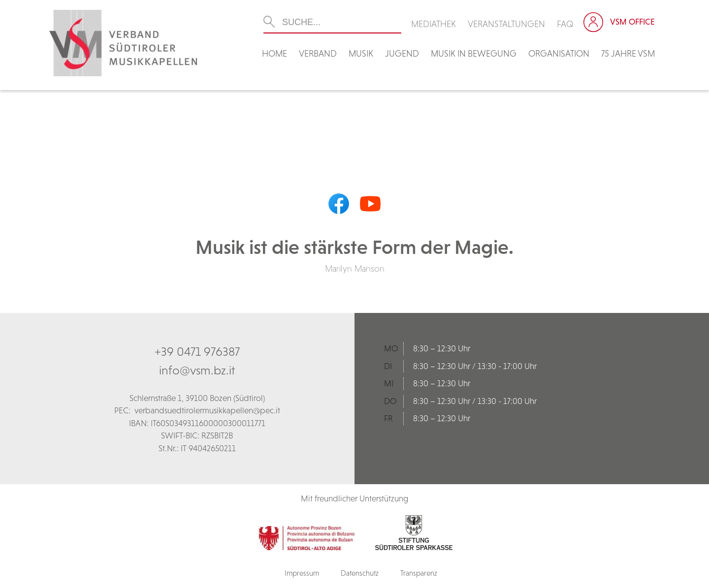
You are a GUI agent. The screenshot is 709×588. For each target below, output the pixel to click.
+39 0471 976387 (197, 351)
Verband (318, 53)
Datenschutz (360, 573)
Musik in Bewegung (474, 53)
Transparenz (419, 573)
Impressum (302, 573)
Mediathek (434, 24)
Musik (361, 53)
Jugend (402, 53)
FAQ (565, 24)
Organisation (559, 53)
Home (274, 53)
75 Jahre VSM (628, 53)
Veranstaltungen (506, 24)
